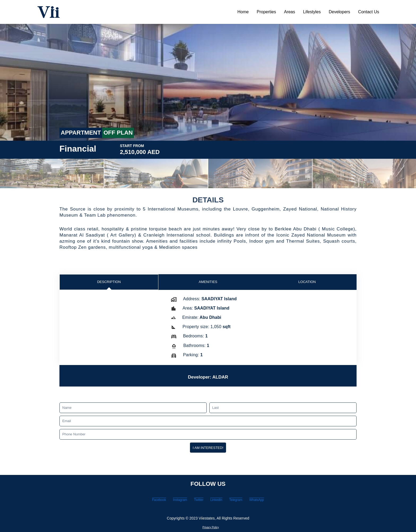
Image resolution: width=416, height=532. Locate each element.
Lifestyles (312, 12)
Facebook (137, 501)
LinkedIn (220, 501)
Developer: (193, 381)
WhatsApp (279, 501)
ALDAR (231, 381)
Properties (266, 12)
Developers (339, 12)
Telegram (249, 501)
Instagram (167, 501)
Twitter (194, 501)
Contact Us (369, 12)
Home (243, 12)
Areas (289, 12)
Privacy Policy (211, 527)
